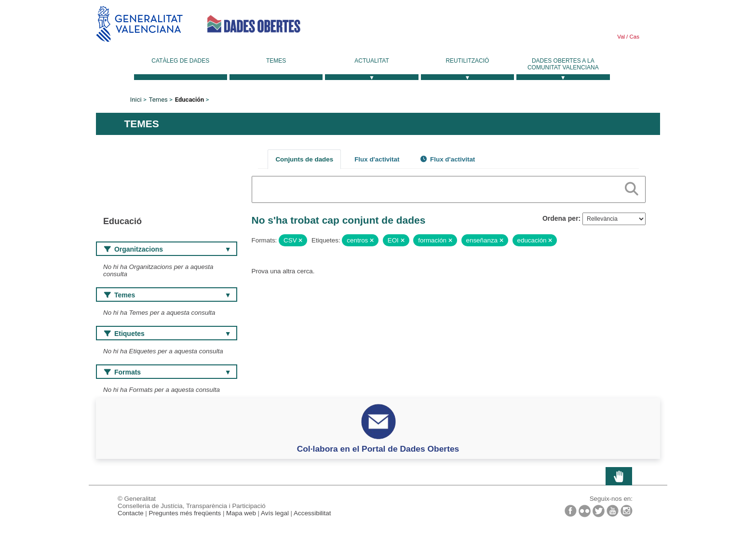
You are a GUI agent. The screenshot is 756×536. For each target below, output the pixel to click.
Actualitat (372, 61)
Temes (276, 61)
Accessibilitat (312, 513)
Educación (189, 100)
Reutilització (467, 61)
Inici (136, 100)
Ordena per (560, 218)
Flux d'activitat (377, 159)
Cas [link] (634, 37)
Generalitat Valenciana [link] (139, 24)
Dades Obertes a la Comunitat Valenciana (563, 64)
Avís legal (275, 513)
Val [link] (621, 37)
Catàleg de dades (180, 61)
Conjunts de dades (304, 159)
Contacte (131, 513)
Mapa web (241, 513)
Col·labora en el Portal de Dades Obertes (378, 449)
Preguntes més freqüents (185, 513)
